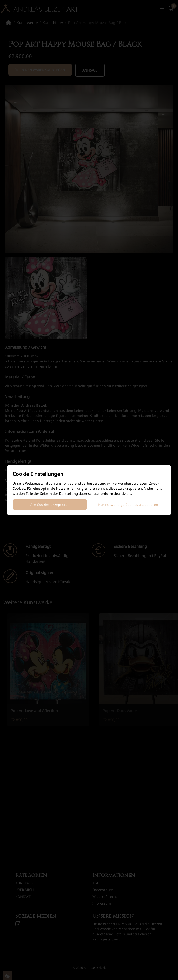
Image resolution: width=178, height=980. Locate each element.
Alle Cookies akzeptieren (50, 505)
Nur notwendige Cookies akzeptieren (128, 505)
